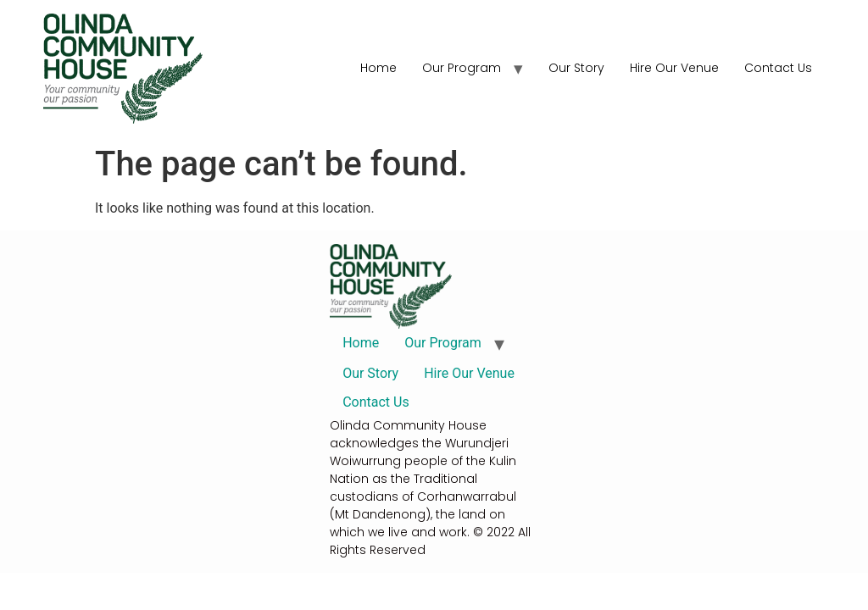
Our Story (576, 68)
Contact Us (778, 68)
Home (378, 68)
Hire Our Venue (674, 68)
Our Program (462, 68)
